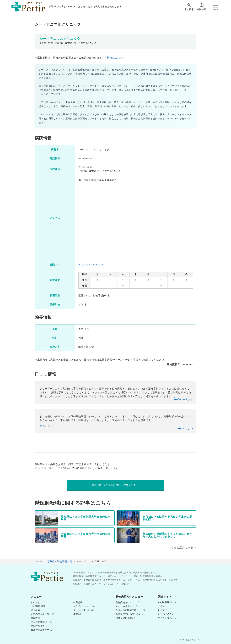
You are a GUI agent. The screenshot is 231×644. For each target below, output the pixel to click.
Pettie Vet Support (125, 618)
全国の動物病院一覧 (41, 622)
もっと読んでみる (182, 547)
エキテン (188, 428)
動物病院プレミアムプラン (130, 602)
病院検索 (202, 7)
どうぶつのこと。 (167, 614)
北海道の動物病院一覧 (59, 561)
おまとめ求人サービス (127, 606)
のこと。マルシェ (167, 618)
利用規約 (78, 602)
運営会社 (78, 614)
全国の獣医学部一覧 (41, 630)
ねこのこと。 (165, 610)
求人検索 (189, 7)
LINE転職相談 (38, 606)
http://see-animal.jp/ (91, 265)
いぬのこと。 (165, 606)
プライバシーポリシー (85, 606)
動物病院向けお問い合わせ (130, 614)
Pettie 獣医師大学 (167, 602)
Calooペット (185, 399)
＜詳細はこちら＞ (115, 58)
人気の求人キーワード (42, 614)
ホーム (39, 561)
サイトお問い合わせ (84, 610)
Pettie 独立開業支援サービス (131, 610)
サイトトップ (38, 602)
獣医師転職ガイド (40, 626)
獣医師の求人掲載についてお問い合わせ (116, 485)
